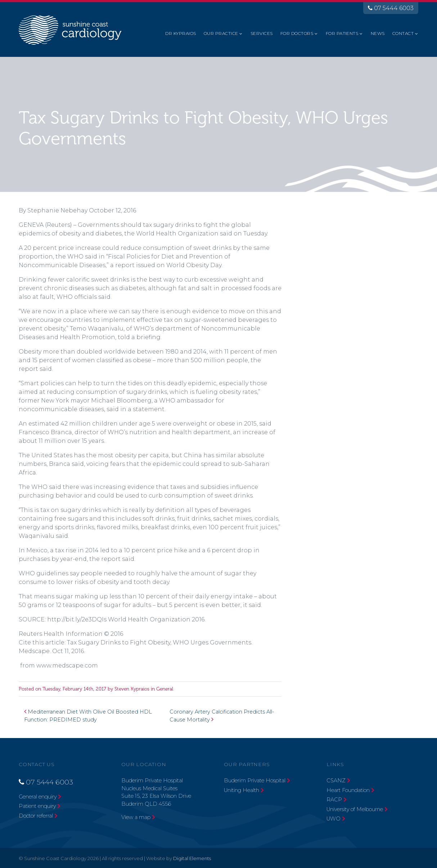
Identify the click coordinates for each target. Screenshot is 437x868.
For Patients (342, 33)
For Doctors (297, 33)
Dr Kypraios (181, 33)
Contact (403, 33)
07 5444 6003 (391, 8)
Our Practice (221, 33)
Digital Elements (192, 858)
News (378, 33)
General (165, 689)
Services (262, 33)
